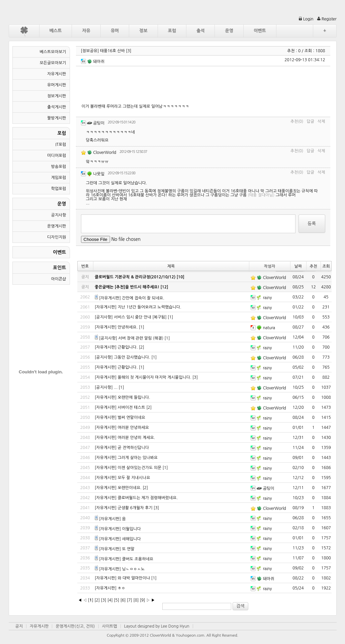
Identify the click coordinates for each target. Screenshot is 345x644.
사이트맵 (110, 626)
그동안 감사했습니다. (132, 357)
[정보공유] (90, 51)
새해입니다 (131, 539)
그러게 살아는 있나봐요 (138, 458)
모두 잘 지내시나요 (134, 478)
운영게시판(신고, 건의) (75, 626)
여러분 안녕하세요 (134, 428)
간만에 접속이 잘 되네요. (143, 298)
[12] (164, 287)
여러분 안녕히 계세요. (137, 438)
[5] (116, 600)
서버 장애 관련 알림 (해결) (141, 338)
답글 (310, 121)
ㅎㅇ (122, 588)
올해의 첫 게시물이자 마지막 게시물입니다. (155, 377)
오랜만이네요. (130, 488)
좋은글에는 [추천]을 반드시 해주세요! (127, 287)
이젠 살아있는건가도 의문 (140, 468)
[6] (123, 600)
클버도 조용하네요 (138, 559)
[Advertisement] (203, 85)
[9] (143, 600)
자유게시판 (39, 626)
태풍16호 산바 (112, 51)
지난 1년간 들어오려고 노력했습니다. (150, 307)
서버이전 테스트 (132, 407)
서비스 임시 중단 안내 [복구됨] (140, 317)
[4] (110, 600)
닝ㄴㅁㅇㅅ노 (133, 569)
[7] (130, 600)
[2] (142, 347)
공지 (19, 626)
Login (306, 19)
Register (327, 19)
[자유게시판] (110, 298)
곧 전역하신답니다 (134, 448)
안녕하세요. (128, 327)
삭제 (321, 121)
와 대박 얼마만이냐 (134, 578)
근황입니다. (128, 347)
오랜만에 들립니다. (134, 397)
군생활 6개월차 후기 (135, 508)
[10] (181, 277)
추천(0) (297, 121)
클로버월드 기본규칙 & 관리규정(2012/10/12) (135, 277)
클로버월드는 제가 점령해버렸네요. (148, 498)
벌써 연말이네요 (132, 418)
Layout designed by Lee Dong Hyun (157, 626)
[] (91, 600)
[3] (128, 51)
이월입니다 (131, 529)
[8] (136, 600)
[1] (170, 317)
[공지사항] (104, 317)
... (116, 387)
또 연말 (128, 549)
